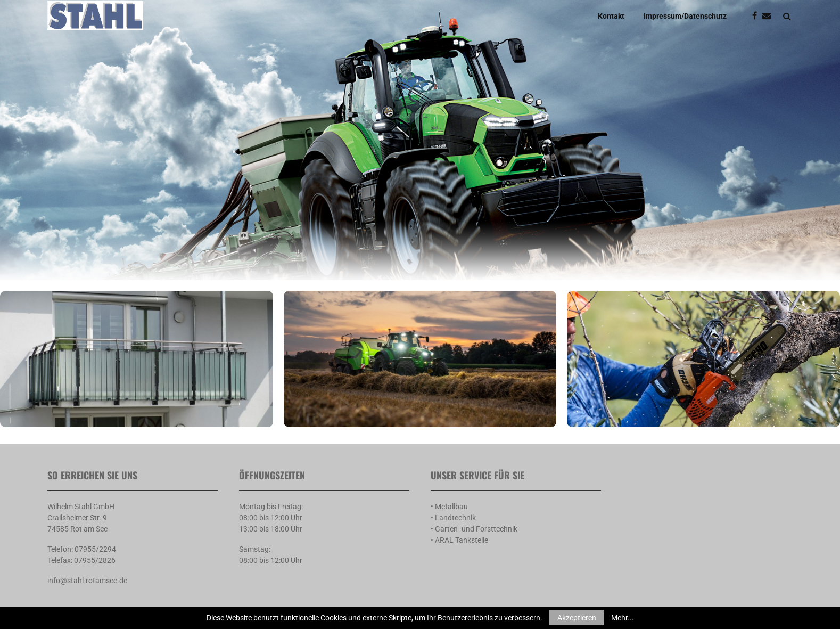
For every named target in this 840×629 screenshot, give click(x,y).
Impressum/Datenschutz (685, 16)
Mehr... (623, 618)
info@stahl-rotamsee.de (87, 581)
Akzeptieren (577, 618)
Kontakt (611, 16)
